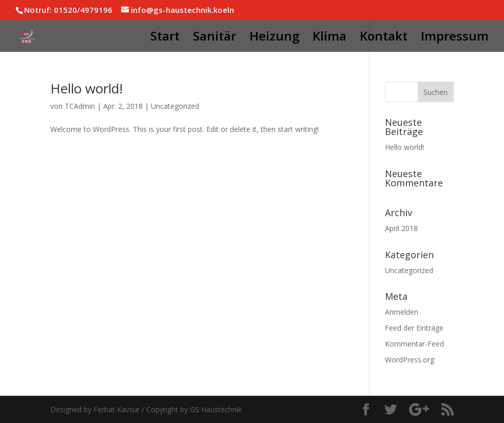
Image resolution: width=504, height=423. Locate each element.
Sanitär (215, 38)
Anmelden (402, 312)
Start (165, 38)
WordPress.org (410, 360)
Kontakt (384, 38)
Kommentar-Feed (414, 344)
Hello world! (86, 88)
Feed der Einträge (414, 328)
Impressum (455, 38)
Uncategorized (175, 106)
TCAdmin (80, 106)
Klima (329, 38)
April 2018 (401, 228)
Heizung (274, 38)
